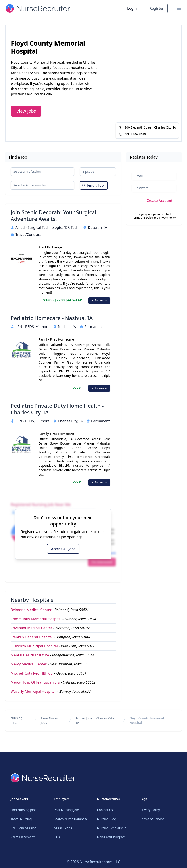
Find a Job (93, 185)
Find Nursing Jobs (23, 810)
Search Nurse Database (71, 819)
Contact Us (105, 810)
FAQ (57, 837)
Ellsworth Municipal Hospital (34, 646)
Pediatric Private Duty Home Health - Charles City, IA (57, 409)
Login (132, 8)
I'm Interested (99, 300)
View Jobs (26, 111)
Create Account (159, 201)
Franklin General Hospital (32, 637)
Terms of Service (143, 218)
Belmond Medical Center (31, 610)
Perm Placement (23, 837)
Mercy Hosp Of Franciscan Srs (35, 682)
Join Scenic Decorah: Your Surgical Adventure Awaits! (53, 216)
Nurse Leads (63, 828)
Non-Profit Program (111, 837)
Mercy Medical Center (29, 664)
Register (157, 8)
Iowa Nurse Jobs (49, 720)
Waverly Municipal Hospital (33, 691)
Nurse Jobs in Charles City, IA (95, 720)
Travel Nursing (21, 819)
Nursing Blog (107, 819)
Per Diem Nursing (24, 828)
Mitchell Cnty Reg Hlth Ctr (32, 673)
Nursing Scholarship (112, 828)
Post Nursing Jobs (67, 810)
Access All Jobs (63, 549)
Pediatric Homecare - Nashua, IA (52, 318)
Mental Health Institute (30, 655)
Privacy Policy (167, 218)
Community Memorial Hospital (36, 619)
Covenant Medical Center (31, 628)
